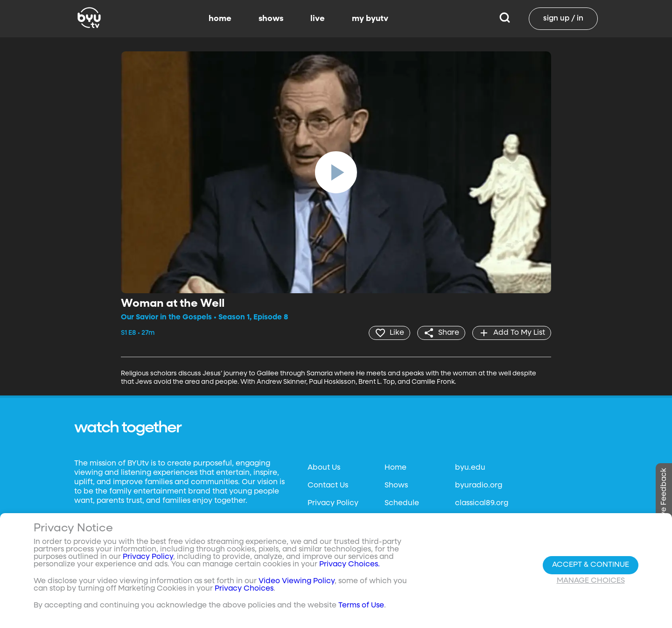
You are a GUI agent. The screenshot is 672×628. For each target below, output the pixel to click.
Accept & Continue (591, 565)
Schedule (402, 503)
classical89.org (482, 503)
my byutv (370, 19)
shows (271, 19)
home (220, 19)
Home (395, 468)
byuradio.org (479, 486)
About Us (324, 468)
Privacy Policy (333, 503)
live (318, 19)
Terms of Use (361, 606)
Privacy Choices (244, 589)
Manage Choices (591, 581)
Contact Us (328, 486)
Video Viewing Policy (297, 581)
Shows (396, 486)
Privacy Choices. (350, 564)
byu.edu (470, 468)
